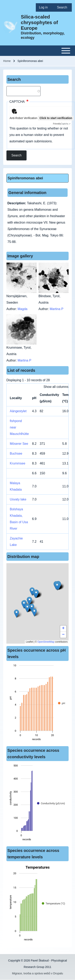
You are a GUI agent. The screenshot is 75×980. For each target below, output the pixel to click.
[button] (32, 591)
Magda (22, 309)
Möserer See (19, 444)
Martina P (57, 309)
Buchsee (16, 454)
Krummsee (17, 463)
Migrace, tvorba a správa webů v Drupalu (37, 973)
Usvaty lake (18, 499)
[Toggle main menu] (37, 51)
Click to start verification (56, 118)
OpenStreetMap (46, 642)
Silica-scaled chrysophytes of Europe (39, 22)
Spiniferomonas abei (25, 178)
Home (7, 61)
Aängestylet (18, 411)
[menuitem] (45, 7)
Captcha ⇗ (62, 124)
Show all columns (56, 387)
